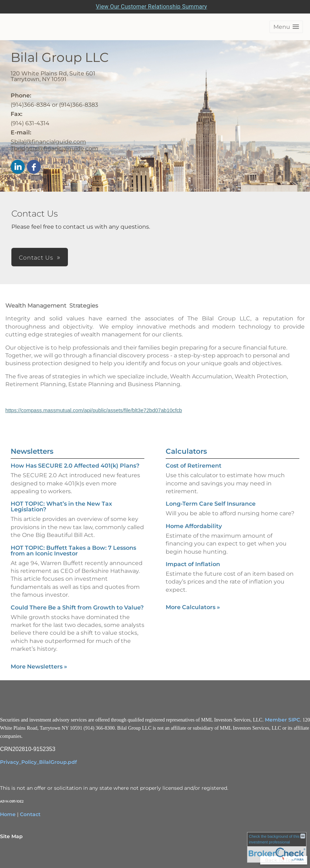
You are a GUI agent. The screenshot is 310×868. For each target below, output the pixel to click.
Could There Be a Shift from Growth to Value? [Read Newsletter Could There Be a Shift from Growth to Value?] (77, 608)
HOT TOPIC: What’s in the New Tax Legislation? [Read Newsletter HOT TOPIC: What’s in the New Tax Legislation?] (61, 507)
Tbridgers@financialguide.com (54, 148)
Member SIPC (282, 720)
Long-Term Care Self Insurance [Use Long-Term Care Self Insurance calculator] (211, 504)
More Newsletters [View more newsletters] (39, 667)
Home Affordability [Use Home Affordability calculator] (194, 526)
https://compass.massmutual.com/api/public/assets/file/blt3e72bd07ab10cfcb (94, 410)
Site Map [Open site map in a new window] (11, 836)
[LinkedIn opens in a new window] (18, 167)
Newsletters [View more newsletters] (32, 451)
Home (8, 814)
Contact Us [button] (36, 258)
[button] (286, 27)
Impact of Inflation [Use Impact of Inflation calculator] (193, 564)
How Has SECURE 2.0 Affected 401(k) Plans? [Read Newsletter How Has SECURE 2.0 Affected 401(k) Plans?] (75, 466)
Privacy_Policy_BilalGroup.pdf (38, 762)
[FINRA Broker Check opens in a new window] (277, 847)
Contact (30, 814)
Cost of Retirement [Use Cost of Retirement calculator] (194, 466)
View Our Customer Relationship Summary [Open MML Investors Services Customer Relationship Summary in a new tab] (152, 7)
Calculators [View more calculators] (186, 451)
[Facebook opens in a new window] (34, 167)
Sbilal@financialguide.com (48, 142)
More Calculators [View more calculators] (193, 607)
